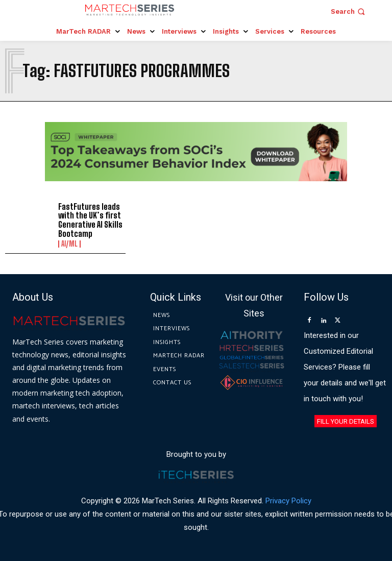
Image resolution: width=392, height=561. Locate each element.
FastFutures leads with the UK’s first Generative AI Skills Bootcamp (90, 220)
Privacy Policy (288, 501)
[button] (349, 11)
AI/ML (69, 244)
